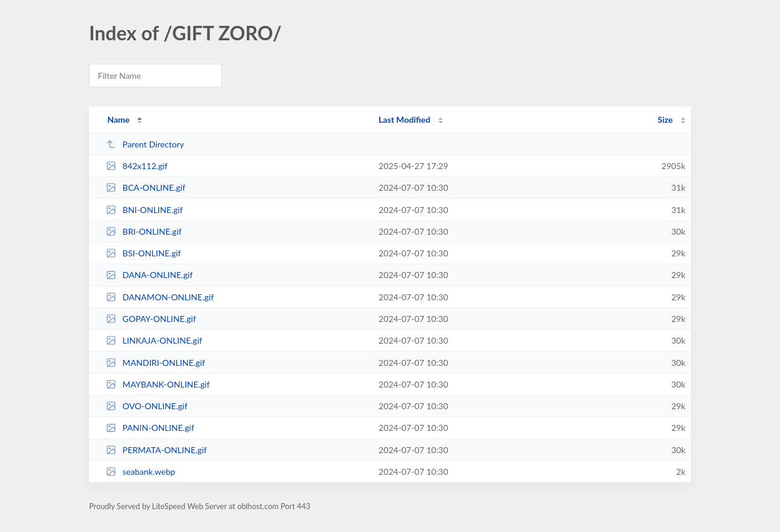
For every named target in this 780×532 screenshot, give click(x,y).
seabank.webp (141, 472)
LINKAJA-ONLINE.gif (154, 340)
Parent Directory (145, 144)
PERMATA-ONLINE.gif (156, 450)
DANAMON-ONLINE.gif (160, 297)
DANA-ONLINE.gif (149, 275)
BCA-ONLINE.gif (146, 187)
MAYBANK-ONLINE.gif (158, 384)
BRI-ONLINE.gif (144, 231)
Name (118, 119)
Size (665, 119)
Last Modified (404, 119)
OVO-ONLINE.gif (147, 406)
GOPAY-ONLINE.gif (151, 319)
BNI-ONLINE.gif (144, 210)
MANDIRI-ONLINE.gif (155, 363)
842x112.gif (137, 166)
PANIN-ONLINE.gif (150, 428)
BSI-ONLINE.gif (143, 253)
